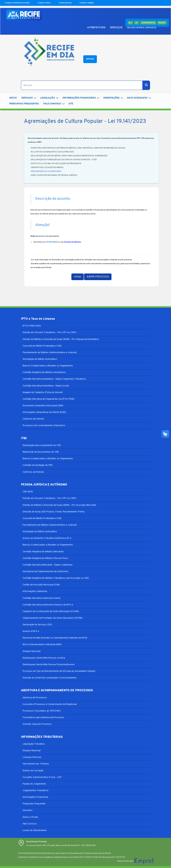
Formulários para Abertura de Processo (43, 718)
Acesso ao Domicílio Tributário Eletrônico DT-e (47, 538)
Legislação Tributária (34, 744)
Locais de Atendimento (35, 830)
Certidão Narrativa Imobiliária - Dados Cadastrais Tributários (54, 379)
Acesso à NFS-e (31, 631)
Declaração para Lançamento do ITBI (42, 445)
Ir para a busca (65, 3)
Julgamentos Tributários (36, 791)
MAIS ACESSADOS (139, 98)
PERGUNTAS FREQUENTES (24, 104)
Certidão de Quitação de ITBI (37, 465)
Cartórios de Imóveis (33, 419)
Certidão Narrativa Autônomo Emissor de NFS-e (48, 605)
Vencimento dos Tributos (36, 764)
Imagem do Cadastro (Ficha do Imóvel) (43, 392)
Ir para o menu (44, 3)
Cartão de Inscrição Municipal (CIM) (41, 585)
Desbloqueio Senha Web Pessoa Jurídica (44, 658)
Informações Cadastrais (35, 591)
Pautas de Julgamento (34, 784)
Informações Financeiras (35, 797)
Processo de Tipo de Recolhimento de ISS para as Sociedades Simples (59, 671)
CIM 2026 (28, 492)
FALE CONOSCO (54, 104)
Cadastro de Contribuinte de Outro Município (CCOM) (51, 611)
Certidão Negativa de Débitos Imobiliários (44, 372)
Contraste (148, 23)
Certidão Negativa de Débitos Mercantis (43, 552)
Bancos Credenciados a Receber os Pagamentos (48, 366)
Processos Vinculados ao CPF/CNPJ (42, 711)
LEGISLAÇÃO (49, 98)
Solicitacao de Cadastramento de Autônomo (45, 572)
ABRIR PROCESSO (98, 277)
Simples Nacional (32, 651)
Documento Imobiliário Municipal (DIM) (43, 406)
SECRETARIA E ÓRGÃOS (142, 28)
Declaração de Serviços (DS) (37, 625)
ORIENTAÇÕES (113, 98)
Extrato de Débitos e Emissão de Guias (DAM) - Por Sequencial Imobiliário (61, 339)
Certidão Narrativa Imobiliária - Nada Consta (46, 386)
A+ (130, 23)
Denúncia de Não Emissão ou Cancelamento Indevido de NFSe (55, 638)
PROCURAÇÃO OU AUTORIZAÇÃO (46, 171)
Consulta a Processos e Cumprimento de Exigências (50, 704)
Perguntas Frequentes (34, 804)
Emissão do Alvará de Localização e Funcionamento (50, 678)
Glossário (28, 810)
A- (137, 23)
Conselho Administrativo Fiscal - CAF (42, 777)
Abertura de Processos (35, 698)
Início (13, 98)
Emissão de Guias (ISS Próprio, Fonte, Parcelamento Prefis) (54, 512)
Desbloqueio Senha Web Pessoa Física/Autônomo (49, 665)
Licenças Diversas (32, 757)
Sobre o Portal (30, 817)
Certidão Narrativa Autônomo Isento (42, 598)
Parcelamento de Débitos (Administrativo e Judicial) (50, 353)
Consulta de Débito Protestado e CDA (42, 346)
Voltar (78, 277)
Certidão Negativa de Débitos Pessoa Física (45, 558)
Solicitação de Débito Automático (40, 359)
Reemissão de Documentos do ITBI (41, 452)
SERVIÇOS (116, 28)
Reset (162, 23)
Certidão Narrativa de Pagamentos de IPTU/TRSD (48, 399)
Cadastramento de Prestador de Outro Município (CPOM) (53, 618)
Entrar (90, 59)
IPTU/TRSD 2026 (32, 326)
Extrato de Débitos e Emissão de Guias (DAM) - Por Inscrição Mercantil (59, 505)
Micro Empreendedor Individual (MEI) (42, 645)
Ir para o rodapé (87, 3)
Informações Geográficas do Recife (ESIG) (44, 412)
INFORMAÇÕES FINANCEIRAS (81, 98)
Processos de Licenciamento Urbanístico (44, 426)
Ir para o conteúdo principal (17, 3)
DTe (71, 104)
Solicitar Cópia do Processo (37, 724)
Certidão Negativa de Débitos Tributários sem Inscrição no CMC (56, 578)
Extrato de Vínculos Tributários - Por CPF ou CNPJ (50, 332)
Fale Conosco (30, 824)
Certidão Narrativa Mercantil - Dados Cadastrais (48, 565)
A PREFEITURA (96, 28)
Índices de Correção (33, 771)
